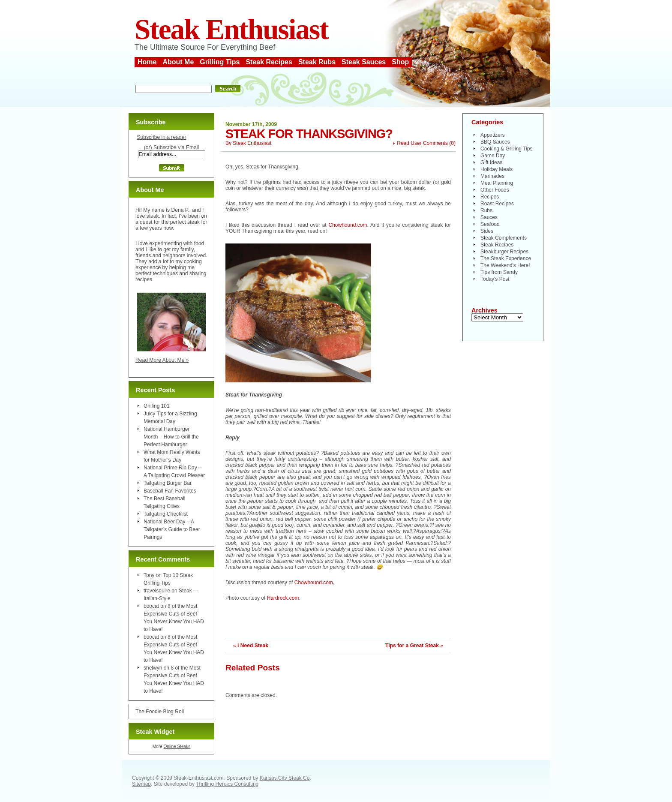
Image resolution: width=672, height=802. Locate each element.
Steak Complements (504, 238)
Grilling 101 (157, 406)
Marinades (492, 176)
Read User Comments (422, 143)
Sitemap (141, 784)
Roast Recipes (497, 204)
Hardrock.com (283, 598)
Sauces (489, 217)
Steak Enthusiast (231, 29)
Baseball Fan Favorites (170, 491)
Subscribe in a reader (161, 137)
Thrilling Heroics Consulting (227, 784)
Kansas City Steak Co (285, 778)
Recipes (490, 197)
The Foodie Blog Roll (160, 712)
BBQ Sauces (495, 142)
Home (147, 62)
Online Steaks (177, 746)
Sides (487, 231)
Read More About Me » (162, 360)
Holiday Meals (496, 169)
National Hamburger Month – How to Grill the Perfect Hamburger (171, 437)
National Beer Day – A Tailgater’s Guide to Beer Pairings (172, 529)
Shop (400, 62)
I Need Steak (253, 646)
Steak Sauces (364, 62)
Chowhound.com (348, 225)
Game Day (493, 156)
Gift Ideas (491, 162)
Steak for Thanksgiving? (309, 134)
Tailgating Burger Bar (168, 483)
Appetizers (493, 135)
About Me (178, 62)
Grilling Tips (220, 62)
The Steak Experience (506, 258)
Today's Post (495, 279)
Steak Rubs (317, 62)
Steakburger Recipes (504, 252)
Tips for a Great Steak (412, 646)
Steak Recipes (269, 62)
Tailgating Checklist (166, 514)
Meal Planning (497, 183)
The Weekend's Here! (505, 265)
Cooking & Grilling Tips (506, 149)
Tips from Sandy (499, 272)
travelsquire (157, 591)
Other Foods (495, 190)
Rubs (486, 210)
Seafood (490, 224)
